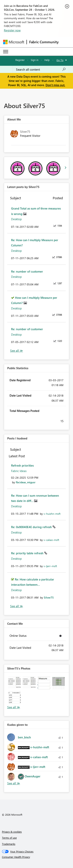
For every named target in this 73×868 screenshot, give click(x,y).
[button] (15, 683)
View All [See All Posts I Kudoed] (17, 606)
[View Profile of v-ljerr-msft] (50, 566)
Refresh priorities (22, 465)
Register (20, 60)
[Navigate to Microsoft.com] (14, 42)
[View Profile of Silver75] (49, 597)
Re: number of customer (27, 271)
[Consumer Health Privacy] (37, 857)
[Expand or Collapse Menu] (6, 52)
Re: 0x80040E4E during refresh (32, 527)
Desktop (16, 219)
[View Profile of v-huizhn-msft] (52, 514)
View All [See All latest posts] (17, 351)
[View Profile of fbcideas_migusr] (26, 482)
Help (47, 60)
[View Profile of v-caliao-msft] (51, 540)
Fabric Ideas (19, 471)
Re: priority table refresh (28, 553)
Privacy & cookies (12, 832)
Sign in (35, 60)
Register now (12, 30)
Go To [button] (60, 60)
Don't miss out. (55, 85)
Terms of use (9, 838)
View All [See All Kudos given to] (14, 783)
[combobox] (41, 69)
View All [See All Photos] (14, 707)
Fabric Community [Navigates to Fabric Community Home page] (44, 42)
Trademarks (9, 844)
